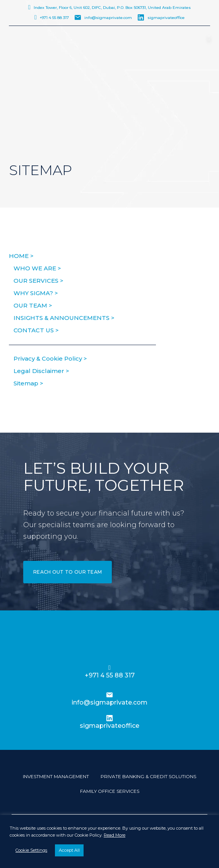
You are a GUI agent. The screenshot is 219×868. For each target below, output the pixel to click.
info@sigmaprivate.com (108, 18)
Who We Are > (37, 268)
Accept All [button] (69, 850)
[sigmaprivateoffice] (109, 718)
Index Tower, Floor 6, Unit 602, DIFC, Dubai (112, 8)
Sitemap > (28, 383)
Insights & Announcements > (64, 318)
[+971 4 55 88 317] (109, 668)
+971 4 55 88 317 (54, 18)
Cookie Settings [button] (31, 850)
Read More (115, 835)
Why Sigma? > (36, 293)
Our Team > (33, 305)
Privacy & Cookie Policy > (50, 358)
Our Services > (38, 281)
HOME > (21, 256)
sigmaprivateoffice (166, 18)
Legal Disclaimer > (41, 371)
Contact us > (36, 330)
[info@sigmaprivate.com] (109, 695)
